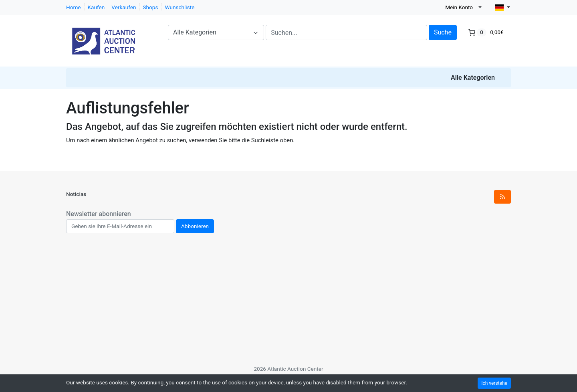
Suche (443, 32)
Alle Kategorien (473, 78)
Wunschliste (180, 7)
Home (74, 7)
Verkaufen (124, 7)
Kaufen (96, 7)
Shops (151, 7)
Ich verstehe (494, 383)
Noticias (76, 194)
